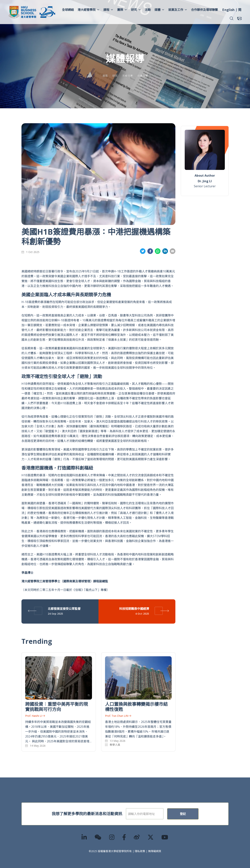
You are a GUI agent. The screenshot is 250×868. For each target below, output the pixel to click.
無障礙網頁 (155, 851)
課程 (108, 10)
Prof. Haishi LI (35, 716)
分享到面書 (150, 251)
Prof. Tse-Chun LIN (118, 716)
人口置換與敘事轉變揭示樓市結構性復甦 (136, 707)
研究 (136, 10)
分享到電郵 (173, 251)
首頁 (105, 76)
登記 (195, 814)
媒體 (160, 10)
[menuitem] (228, 10)
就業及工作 (178, 10)
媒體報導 (143, 76)
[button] (232, 18)
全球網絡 (68, 10)
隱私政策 (140, 851)
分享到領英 (165, 251)
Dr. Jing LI (205, 181)
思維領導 (127, 76)
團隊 (122, 10)
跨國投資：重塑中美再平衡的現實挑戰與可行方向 (57, 707)
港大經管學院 (89, 10)
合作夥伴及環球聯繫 (204, 10)
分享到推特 (143, 251)
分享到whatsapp (158, 251)
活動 (148, 10)
